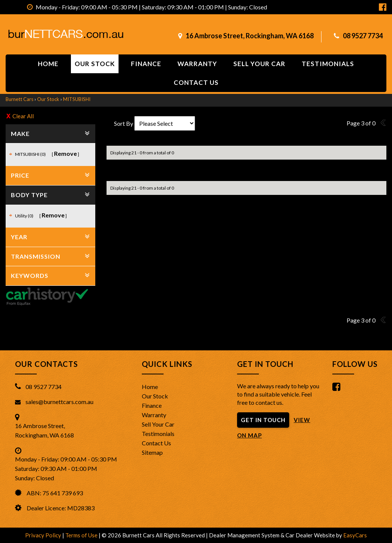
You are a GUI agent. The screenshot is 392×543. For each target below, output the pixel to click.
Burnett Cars (20, 99)
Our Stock (95, 64)
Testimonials (328, 64)
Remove (65, 153)
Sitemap (152, 452)
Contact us (196, 82)
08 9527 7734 (363, 36)
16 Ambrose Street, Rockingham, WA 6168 (250, 36)
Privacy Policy (44, 535)
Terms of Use (82, 535)
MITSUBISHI (77, 99)
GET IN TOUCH (263, 420)
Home (48, 64)
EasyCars (355, 535)
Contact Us (156, 443)
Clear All (23, 116)
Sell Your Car (259, 64)
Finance (146, 64)
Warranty (197, 64)
